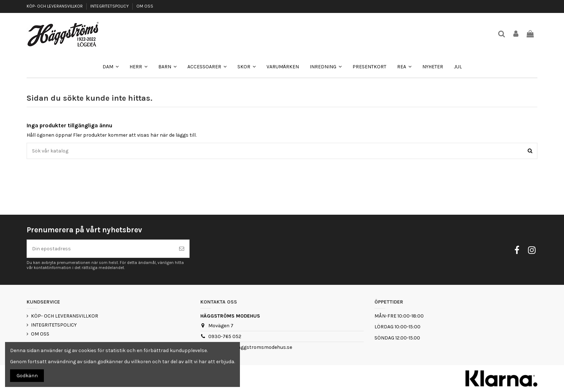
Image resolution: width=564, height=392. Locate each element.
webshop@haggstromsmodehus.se (250, 347)
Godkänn (27, 376)
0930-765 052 (225, 336)
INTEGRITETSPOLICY (110, 6)
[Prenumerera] (182, 249)
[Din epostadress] (101, 249)
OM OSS (145, 6)
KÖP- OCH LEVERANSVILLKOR (55, 6)
